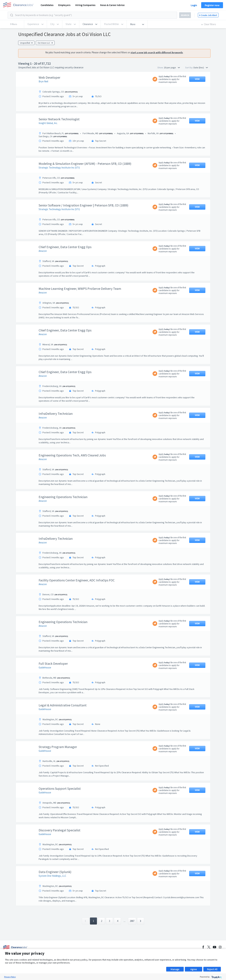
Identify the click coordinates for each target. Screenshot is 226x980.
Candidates (47, 5)
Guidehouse (45, 667)
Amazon (43, 251)
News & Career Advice (112, 5)
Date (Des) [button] (201, 67)
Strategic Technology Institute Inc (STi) (59, 168)
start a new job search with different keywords (157, 52)
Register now (212, 5)
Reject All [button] (212, 969)
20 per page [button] (172, 67)
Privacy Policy (10, 977)
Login (194, 5)
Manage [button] (175, 969)
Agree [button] (194, 969)
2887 (132, 921)
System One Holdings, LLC (52, 876)
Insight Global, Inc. (48, 123)
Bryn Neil (43, 81)
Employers (64, 5)
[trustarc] (216, 977)
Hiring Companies (85, 5)
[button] (90, 24)
